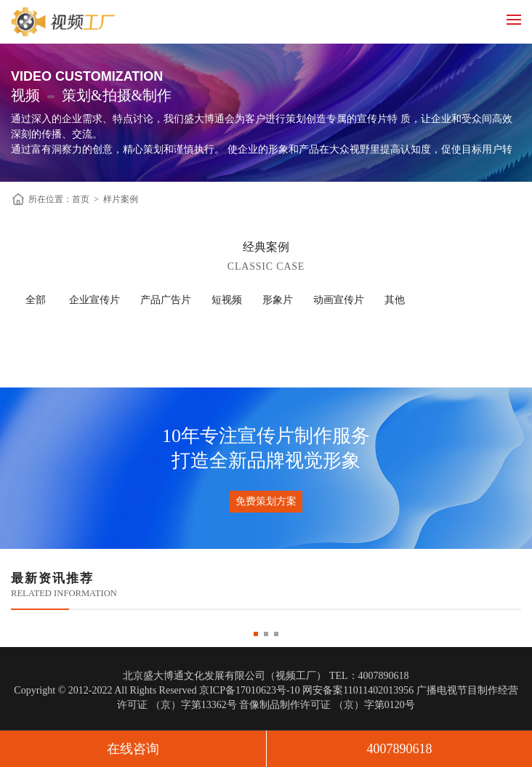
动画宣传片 (339, 300)
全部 (36, 300)
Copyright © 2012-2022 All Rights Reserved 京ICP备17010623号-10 (157, 690)
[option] (266, 625)
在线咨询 (133, 749)
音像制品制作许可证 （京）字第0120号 (327, 705)
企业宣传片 (94, 300)
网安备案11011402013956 (358, 690)
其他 (395, 300)
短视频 (227, 300)
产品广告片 (166, 300)
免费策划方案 (266, 501)
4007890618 (400, 749)
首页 (81, 199)
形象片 (278, 300)
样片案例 (121, 199)
